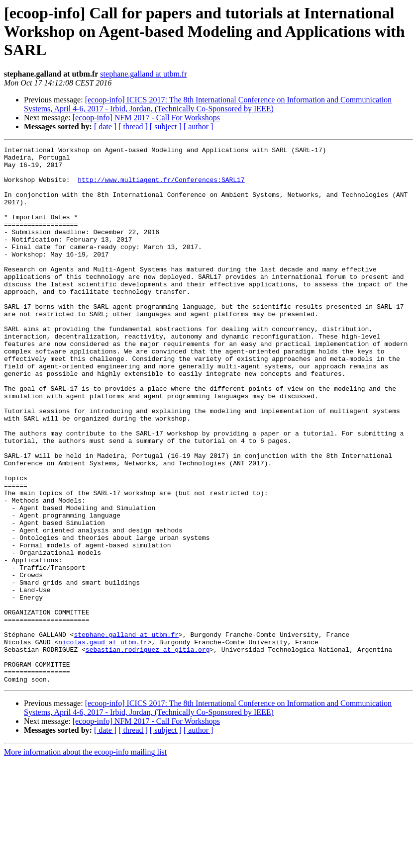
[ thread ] (133, 127)
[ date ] (105, 127)
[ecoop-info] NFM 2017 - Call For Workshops (146, 118)
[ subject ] (166, 127)
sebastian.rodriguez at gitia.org (148, 751)
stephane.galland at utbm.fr (143, 74)
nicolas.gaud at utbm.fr (103, 742)
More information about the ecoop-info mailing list (85, 859)
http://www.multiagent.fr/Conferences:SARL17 (161, 187)
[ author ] (199, 127)
